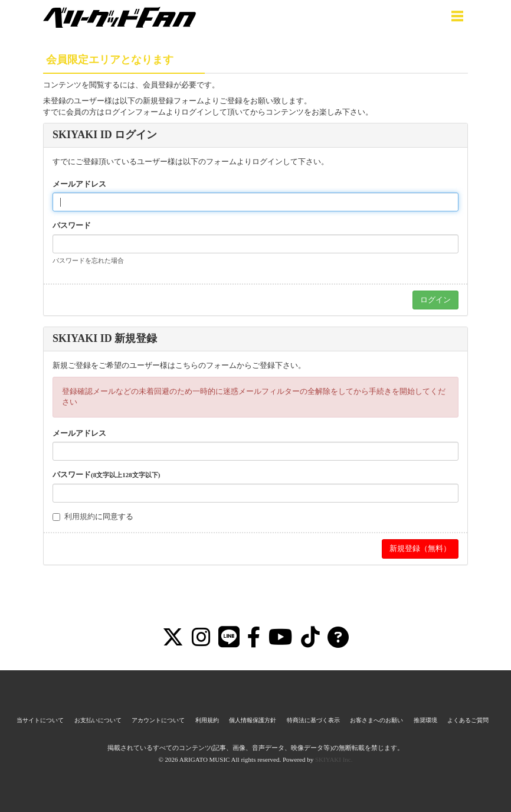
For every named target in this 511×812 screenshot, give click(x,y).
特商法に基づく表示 (313, 720)
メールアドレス (79, 184)
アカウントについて (158, 720)
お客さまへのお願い (376, 720)
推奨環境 (425, 720)
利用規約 (80, 516)
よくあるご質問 (468, 720)
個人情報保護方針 (253, 720)
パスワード (72, 225)
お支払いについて (98, 720)
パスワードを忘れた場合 (88, 260)
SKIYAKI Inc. (334, 759)
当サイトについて (40, 720)
